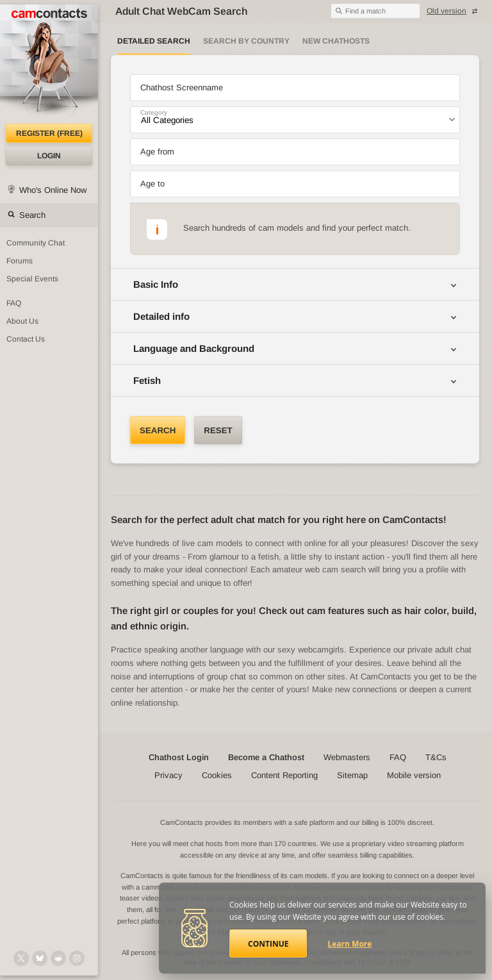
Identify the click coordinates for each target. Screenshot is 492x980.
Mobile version (414, 775)
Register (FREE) (49, 133)
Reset (218, 430)
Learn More (350, 944)
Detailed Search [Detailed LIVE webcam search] (154, 41)
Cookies (217, 775)
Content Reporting (284, 775)
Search (32, 215)
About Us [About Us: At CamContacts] (22, 321)
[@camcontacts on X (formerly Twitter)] (21, 958)
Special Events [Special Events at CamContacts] (32, 279)
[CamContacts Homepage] (49, 64)
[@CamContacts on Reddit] (58, 958)
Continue (268, 944)
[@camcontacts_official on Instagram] (77, 958)
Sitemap (352, 775)
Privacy (168, 775)
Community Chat (36, 243)
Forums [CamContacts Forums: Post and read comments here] (20, 261)
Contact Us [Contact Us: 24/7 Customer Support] (26, 339)
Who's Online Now (53, 190)
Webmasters (347, 757)
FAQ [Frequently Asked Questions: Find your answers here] (14, 303)
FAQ (398, 757)
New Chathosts (336, 41)
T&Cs (436, 757)
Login (49, 156)
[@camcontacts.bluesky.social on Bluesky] (40, 958)
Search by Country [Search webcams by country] (246, 41)
